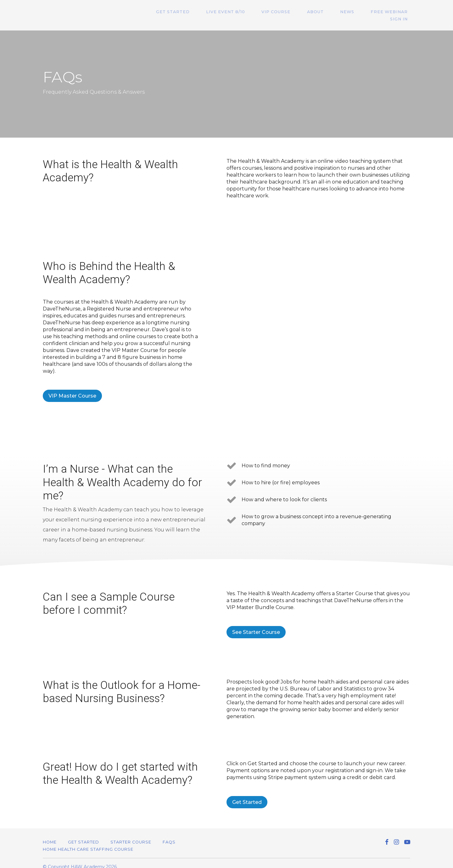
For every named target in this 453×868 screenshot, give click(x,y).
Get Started (172, 12)
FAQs (169, 835)
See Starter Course (256, 625)
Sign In (401, 12)
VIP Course (265, 12)
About (299, 12)
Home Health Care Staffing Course (88, 842)
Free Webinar (363, 12)
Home (50, 835)
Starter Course (131, 835)
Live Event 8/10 (220, 12)
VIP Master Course (72, 389)
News (326, 12)
